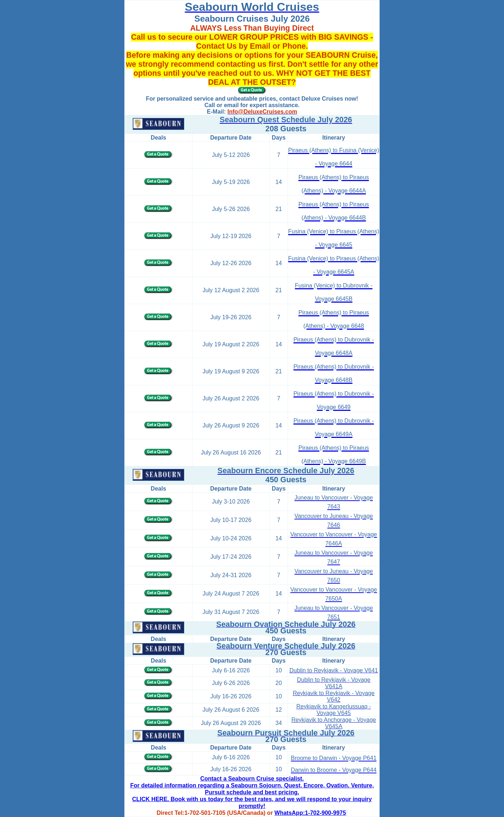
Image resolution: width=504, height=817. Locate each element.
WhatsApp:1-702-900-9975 (310, 813)
